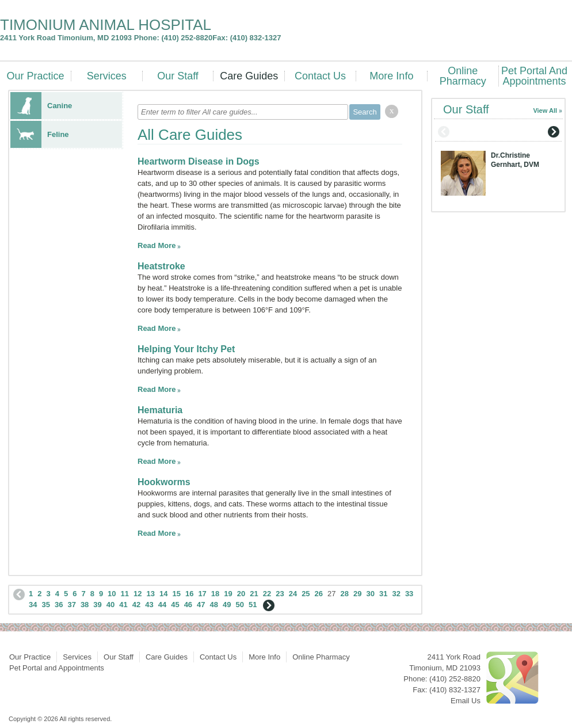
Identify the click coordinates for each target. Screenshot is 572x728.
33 (409, 594)
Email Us (466, 701)
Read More (157, 245)
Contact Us (320, 76)
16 (189, 594)
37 (71, 605)
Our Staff (178, 76)
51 (253, 605)
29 (357, 594)
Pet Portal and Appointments (534, 76)
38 (85, 605)
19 (228, 594)
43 (149, 605)
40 (110, 605)
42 (136, 605)
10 (112, 594)
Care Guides (249, 76)
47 (201, 605)
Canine (41, 106)
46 (188, 605)
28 (345, 594)
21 (254, 594)
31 (383, 594)
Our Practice (35, 76)
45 (175, 605)
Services (107, 76)
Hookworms (164, 482)
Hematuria (160, 410)
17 (202, 594)
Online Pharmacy (463, 76)
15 (176, 594)
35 (45, 605)
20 (241, 594)
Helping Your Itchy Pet (186, 349)
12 (138, 594)
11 (125, 594)
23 (280, 594)
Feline (40, 134)
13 (151, 594)
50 (240, 605)
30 (370, 594)
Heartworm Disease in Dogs (199, 161)
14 (163, 594)
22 (267, 594)
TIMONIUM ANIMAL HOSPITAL (106, 25)
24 (293, 594)
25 (306, 594)
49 (227, 605)
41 (123, 605)
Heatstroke (161, 266)
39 (97, 605)
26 (319, 594)
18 (215, 594)
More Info (391, 76)
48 (214, 605)
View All (545, 110)
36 (59, 605)
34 (33, 605)
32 (396, 594)
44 (162, 605)
